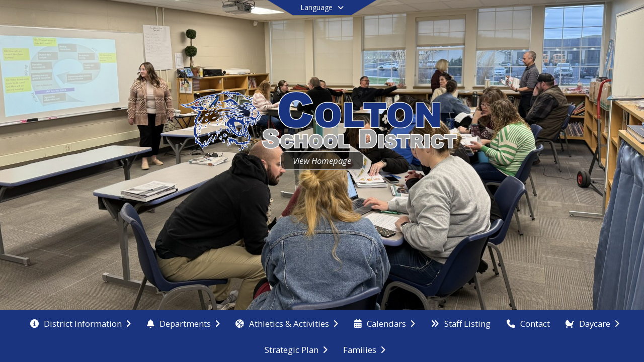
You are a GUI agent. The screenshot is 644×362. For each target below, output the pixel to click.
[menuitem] (80, 323)
